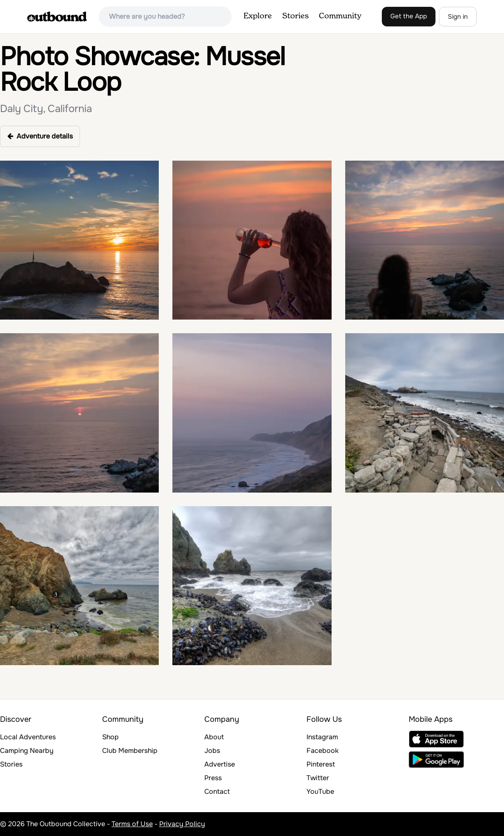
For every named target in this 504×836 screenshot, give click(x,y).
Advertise (220, 764)
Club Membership (130, 751)
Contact (217, 791)
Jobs (212, 751)
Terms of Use (132, 824)
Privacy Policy (182, 824)
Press (213, 778)
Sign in (458, 17)
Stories (295, 16)
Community (340, 16)
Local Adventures (28, 737)
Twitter (318, 778)
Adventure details (40, 136)
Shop (110, 737)
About (214, 737)
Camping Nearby (27, 751)
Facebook (322, 751)
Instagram (322, 737)
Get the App (409, 16)
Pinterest (321, 764)
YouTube (320, 791)
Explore (258, 16)
